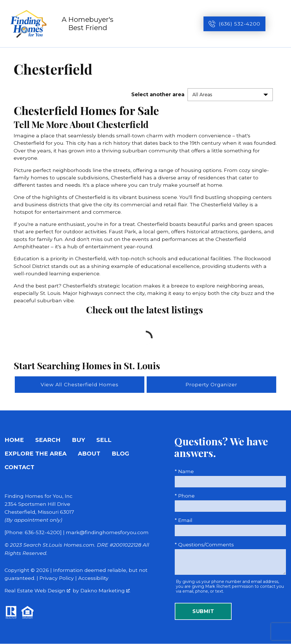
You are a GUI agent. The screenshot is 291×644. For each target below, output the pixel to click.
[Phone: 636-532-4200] (33, 533)
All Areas (202, 95)
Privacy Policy (57, 578)
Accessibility (93, 578)
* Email (184, 520)
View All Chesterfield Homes (80, 385)
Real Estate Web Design (37, 591)
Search (48, 440)
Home (14, 440)
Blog (120, 454)
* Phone (185, 496)
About (89, 454)
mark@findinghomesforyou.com (107, 533)
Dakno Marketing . (105, 591)
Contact (19, 467)
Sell (104, 440)
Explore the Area (36, 454)
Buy (78, 440)
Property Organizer (212, 385)
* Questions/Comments (204, 545)
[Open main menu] (280, 24)
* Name (184, 472)
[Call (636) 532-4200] (234, 24)
